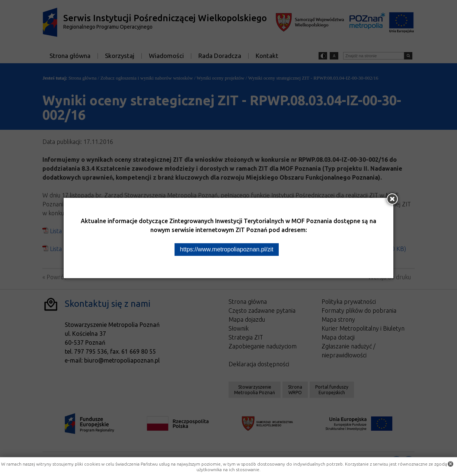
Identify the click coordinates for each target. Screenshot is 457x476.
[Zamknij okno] (392, 199)
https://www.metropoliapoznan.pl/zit (227, 249)
